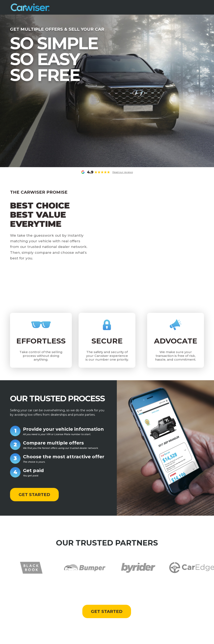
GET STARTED (34, 495)
